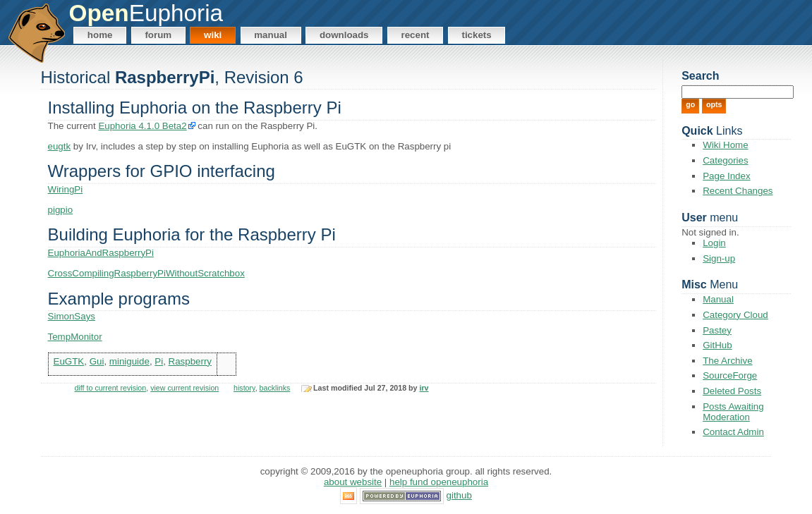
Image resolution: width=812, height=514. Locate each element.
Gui (97, 361)
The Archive (727, 361)
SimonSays (72, 316)
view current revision (184, 388)
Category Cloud (735, 315)
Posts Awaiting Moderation (733, 412)
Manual (271, 35)
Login (714, 243)
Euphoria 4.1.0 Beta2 (142, 126)
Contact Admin (733, 432)
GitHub (717, 345)
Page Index (726, 176)
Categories (725, 160)
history (244, 388)
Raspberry (190, 361)
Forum (158, 35)
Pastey (717, 330)
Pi (159, 361)
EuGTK (69, 361)
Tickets (476, 35)
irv (424, 388)
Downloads (344, 35)
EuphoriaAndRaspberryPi (101, 253)
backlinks (275, 388)
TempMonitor (75, 337)
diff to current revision (111, 388)
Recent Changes (738, 191)
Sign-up (719, 258)
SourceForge (730, 375)
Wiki (213, 35)
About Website (353, 482)
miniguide (129, 361)
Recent (415, 35)
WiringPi (66, 189)
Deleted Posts (732, 391)
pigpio (61, 210)
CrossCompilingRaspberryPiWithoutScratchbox (146, 273)
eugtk (60, 146)
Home (100, 35)
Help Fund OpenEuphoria (439, 482)
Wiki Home (725, 145)
